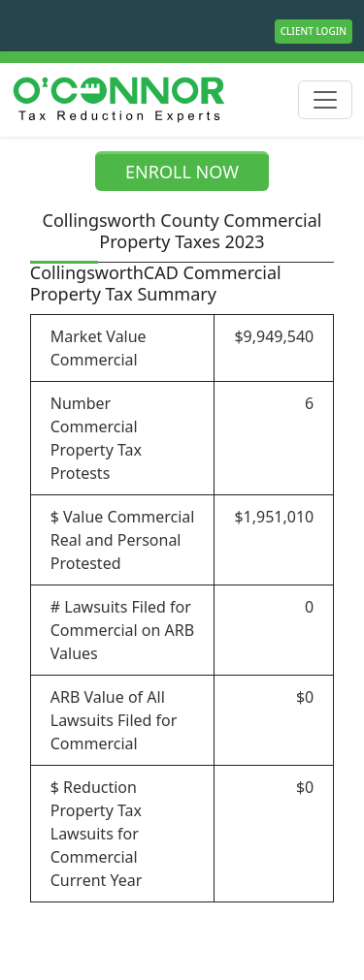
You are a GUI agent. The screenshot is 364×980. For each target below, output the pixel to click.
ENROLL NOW (182, 172)
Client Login (314, 31)
